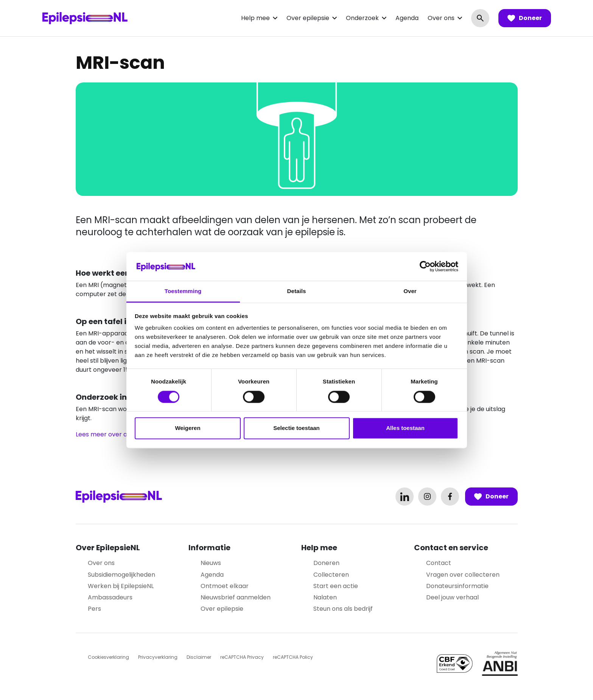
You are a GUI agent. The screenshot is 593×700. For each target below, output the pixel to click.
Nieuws (211, 563)
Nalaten (325, 597)
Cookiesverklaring (108, 657)
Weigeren (188, 428)
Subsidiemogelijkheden (121, 575)
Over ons (441, 18)
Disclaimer (199, 657)
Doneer (525, 18)
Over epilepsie (308, 18)
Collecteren (331, 575)
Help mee (255, 18)
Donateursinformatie (457, 586)
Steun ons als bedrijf (343, 609)
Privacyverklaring (158, 657)
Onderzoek (362, 18)
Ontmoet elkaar (225, 586)
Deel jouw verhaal (452, 597)
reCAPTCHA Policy (293, 657)
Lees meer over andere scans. (120, 434)
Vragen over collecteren (463, 575)
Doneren (326, 563)
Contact (439, 563)
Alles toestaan (405, 428)
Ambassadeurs (110, 597)
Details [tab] (297, 291)
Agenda (407, 18)
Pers (94, 609)
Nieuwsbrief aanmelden (236, 597)
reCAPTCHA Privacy (242, 657)
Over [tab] (410, 291)
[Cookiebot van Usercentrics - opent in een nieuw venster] (425, 266)
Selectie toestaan (296, 428)
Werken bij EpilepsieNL (121, 586)
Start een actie (336, 586)
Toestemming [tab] (183, 291)
